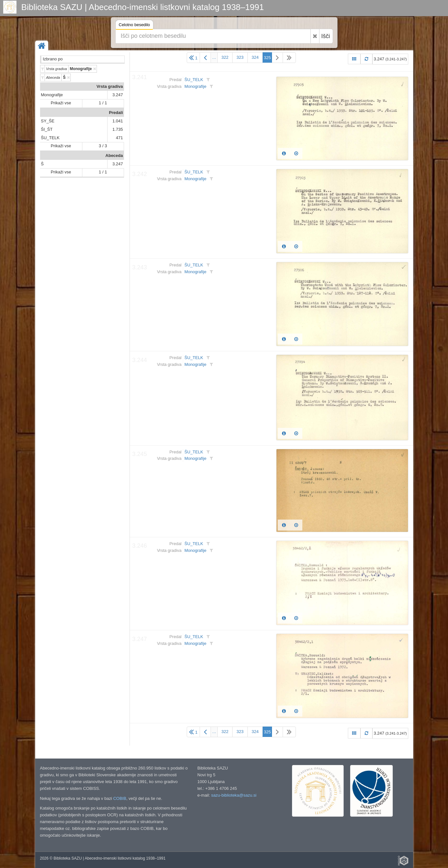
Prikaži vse (61, 103)
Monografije (52, 95)
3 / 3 (103, 146)
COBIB (120, 798)
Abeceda (114, 155)
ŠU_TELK (50, 138)
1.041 (118, 121)
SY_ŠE (48, 121)
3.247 (118, 95)
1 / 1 (103, 103)
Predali (116, 113)
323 (240, 57)
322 (225, 57)
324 (255, 57)
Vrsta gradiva (110, 86)
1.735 (118, 129)
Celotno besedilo (135, 26)
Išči (326, 36)
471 (120, 138)
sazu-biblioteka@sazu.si (234, 795)
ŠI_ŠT (47, 129)
